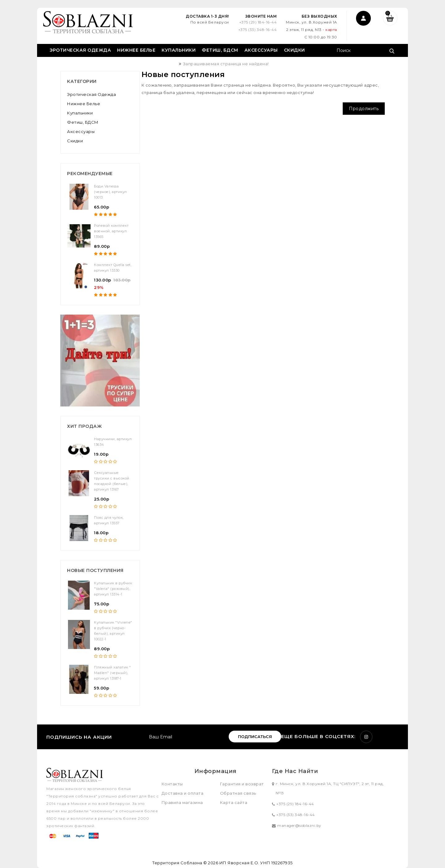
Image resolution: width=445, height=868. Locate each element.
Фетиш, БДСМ (220, 50)
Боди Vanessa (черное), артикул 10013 (110, 192)
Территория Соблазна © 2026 (185, 863)
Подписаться (255, 737)
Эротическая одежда (80, 50)
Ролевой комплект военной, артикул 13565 (111, 231)
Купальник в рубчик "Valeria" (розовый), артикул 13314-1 (113, 589)
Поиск (392, 51)
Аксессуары (261, 50)
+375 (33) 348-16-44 (257, 30)
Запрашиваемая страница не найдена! (226, 64)
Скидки (295, 50)
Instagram (366, 737)
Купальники (179, 50)
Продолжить (364, 109)
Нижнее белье (136, 50)
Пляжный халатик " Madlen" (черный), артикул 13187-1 (112, 673)
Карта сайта (234, 802)
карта (331, 30)
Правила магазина (182, 802)
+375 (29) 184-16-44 (257, 22)
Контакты (172, 784)
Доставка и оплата (183, 793)
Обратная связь (238, 793)
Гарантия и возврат (242, 784)
